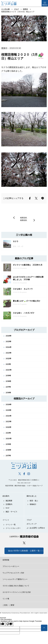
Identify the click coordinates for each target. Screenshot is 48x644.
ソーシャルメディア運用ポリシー (15, 579)
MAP (7, 508)
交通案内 (9, 504)
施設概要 (9, 501)
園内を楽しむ (32, 496)
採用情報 (6, 560)
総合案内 (6, 496)
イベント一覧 (11, 525)
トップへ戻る (44, 628)
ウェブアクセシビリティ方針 (13, 573)
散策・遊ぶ (34, 501)
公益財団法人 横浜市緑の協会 (24, 537)
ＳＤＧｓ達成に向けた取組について (16, 586)
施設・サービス (11, 512)
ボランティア (32, 524)
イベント (6, 520)
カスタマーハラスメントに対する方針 (17, 592)
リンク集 (6, 599)
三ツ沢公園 (24, 466)
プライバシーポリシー (11, 566)
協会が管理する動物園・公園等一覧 (24, 551)
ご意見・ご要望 (8, 605)
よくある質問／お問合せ (36, 528)
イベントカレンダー (13, 528)
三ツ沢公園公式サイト (12, 3)
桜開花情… (24, 218)
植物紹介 (33, 504)
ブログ (29, 520)
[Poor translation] (9, 624)
